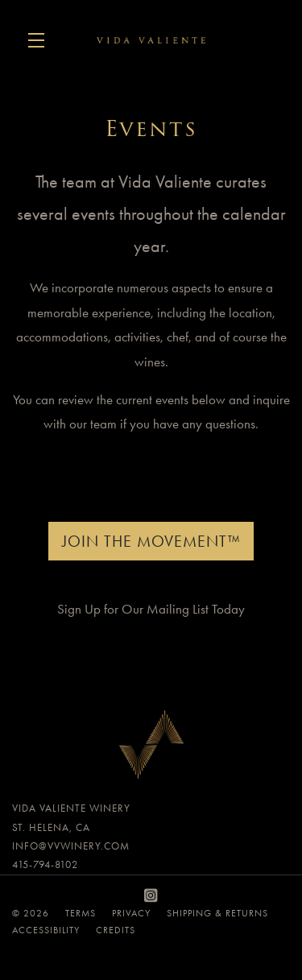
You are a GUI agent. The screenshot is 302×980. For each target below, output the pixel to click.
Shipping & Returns (217, 913)
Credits (116, 930)
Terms (81, 913)
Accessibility (46, 930)
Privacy (131, 913)
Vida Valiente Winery (151, 40)
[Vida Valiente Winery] (151, 748)
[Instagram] (151, 896)
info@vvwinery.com (71, 846)
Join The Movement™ (151, 541)
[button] (40, 40)
